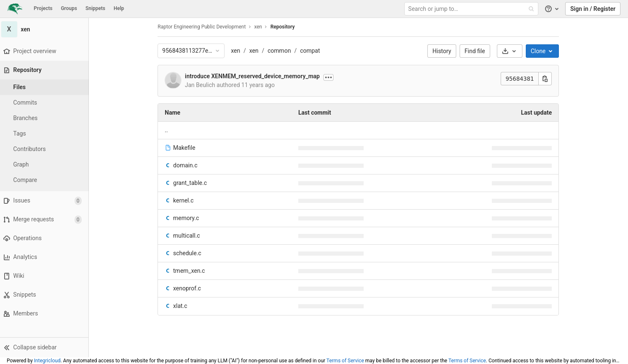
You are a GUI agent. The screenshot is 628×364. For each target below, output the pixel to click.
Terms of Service (345, 361)
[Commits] (46, 103)
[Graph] (46, 165)
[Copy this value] (547, 79)
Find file (477, 51)
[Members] (46, 314)
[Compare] (46, 180)
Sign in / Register (593, 9)
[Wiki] (46, 276)
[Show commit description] (330, 77)
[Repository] (47, 70)
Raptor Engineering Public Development (204, 27)
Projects (43, 8)
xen (238, 51)
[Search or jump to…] (472, 9)
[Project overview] (46, 51)
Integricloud (47, 361)
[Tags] (46, 134)
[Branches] (46, 118)
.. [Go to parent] (168, 130)
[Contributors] (46, 149)
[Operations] (46, 238)
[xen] (46, 29)
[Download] (511, 51)
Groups (69, 8)
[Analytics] (46, 257)
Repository (284, 27)
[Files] (46, 87)
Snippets (95, 8)
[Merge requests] (46, 219)
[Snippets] (46, 295)
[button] (46, 347)
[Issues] (46, 201)
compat (312, 51)
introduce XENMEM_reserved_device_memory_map (254, 76)
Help (119, 8)
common (281, 51)
